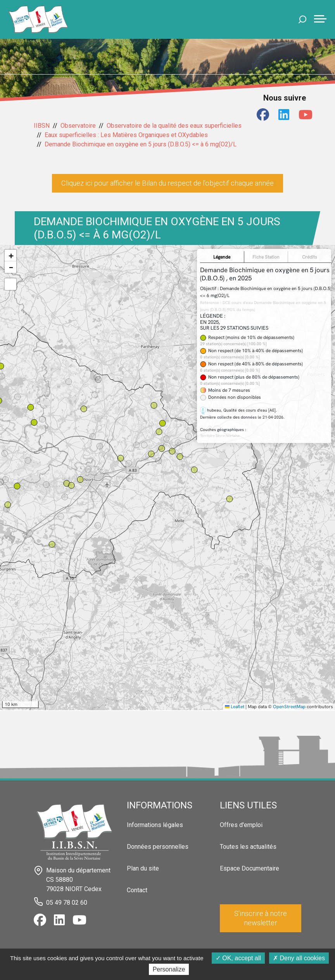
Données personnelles (158, 847)
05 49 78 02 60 (67, 903)
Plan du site (143, 868)
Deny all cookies (299, 958)
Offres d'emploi (241, 825)
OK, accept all (238, 958)
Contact (137, 890)
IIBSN (42, 126)
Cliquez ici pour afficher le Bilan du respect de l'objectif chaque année (167, 183)
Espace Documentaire (250, 868)
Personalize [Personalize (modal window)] (169, 969)
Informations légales (155, 825)
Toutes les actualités (248, 847)
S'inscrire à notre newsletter (261, 918)
